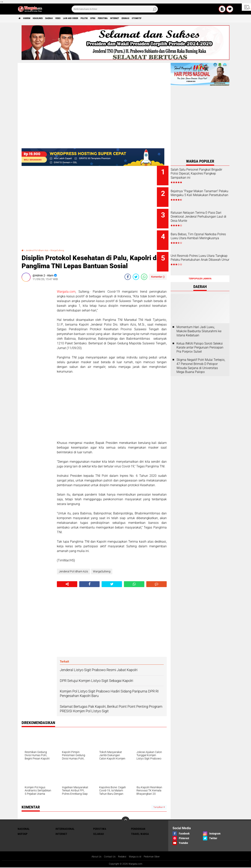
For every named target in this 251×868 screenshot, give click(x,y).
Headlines (47, 18)
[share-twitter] (136, 277)
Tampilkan (159, 807)
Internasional (65, 829)
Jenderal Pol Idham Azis (41, 250)
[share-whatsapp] (144, 277)
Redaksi (121, 857)
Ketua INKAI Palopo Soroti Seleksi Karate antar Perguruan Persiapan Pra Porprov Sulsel (200, 337)
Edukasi (170, 18)
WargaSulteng (66, 250)
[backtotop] (125, 820)
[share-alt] (67, 584)
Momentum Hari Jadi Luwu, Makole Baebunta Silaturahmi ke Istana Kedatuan (199, 320)
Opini (124, 18)
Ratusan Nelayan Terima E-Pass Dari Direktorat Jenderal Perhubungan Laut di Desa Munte (204, 215)
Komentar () (158, 277)
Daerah (63, 18)
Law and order (93, 18)
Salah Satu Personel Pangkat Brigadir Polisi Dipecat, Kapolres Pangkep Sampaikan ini (205, 176)
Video (76, 18)
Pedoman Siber (155, 857)
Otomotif (186, 18)
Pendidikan (138, 829)
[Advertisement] (37, 343)
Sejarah (99, 834)
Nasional (24, 829)
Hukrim (31, 18)
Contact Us (107, 857)
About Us (92, 857)
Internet (155, 18)
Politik (111, 18)
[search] (115, 9)
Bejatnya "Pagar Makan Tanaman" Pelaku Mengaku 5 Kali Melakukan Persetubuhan (205, 193)
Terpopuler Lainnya (200, 268)
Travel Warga (140, 834)
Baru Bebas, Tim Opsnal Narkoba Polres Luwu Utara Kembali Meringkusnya (203, 233)
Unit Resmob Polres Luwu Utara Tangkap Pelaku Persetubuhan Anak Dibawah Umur (204, 255)
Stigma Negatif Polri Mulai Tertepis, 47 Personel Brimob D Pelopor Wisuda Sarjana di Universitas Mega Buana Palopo (201, 355)
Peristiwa (138, 18)
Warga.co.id (136, 857)
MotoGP (23, 834)
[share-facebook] (128, 277)
